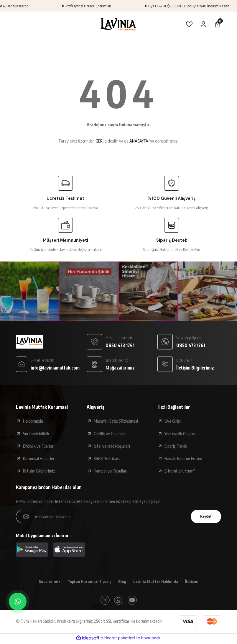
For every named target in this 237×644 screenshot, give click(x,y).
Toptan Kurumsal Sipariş (87, 582)
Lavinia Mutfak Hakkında (158, 582)
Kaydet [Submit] (204, 516)
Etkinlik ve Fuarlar (38, 446)
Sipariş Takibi (176, 446)
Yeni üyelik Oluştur (180, 434)
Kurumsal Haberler (39, 458)
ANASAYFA (139, 141)
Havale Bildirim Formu (183, 458)
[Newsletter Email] (119, 516)
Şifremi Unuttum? (180, 471)
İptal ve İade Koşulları (112, 446)
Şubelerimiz (45, 582)
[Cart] (218, 24)
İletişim (196, 582)
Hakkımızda (33, 421)
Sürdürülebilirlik (36, 434)
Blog (122, 582)
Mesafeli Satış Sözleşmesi (116, 421)
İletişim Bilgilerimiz (39, 471)
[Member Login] (203, 24)
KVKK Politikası (107, 458)
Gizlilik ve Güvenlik (110, 434)
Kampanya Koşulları (111, 471)
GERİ (99, 141)
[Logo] (119, 24)
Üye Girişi (173, 421)
